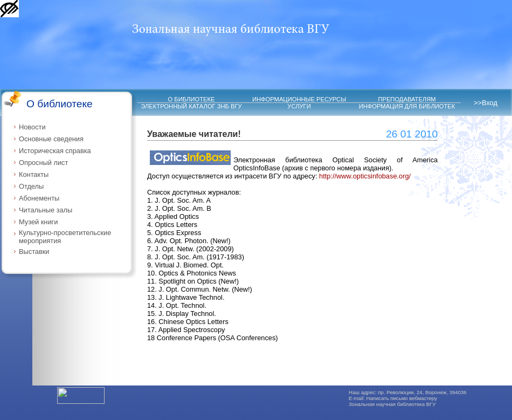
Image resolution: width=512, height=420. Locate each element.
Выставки (34, 252)
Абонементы (39, 198)
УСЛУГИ (299, 106)
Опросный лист (43, 163)
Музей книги (38, 222)
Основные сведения (51, 139)
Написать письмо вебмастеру (402, 398)
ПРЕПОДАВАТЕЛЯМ (407, 99)
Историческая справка (55, 151)
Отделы (31, 186)
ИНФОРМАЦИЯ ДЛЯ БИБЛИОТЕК (407, 106)
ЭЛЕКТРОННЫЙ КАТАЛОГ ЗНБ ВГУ (191, 106)
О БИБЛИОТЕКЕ (192, 99)
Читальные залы (46, 210)
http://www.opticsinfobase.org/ (365, 176)
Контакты (34, 174)
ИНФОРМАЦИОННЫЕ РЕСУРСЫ (299, 99)
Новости (32, 127)
